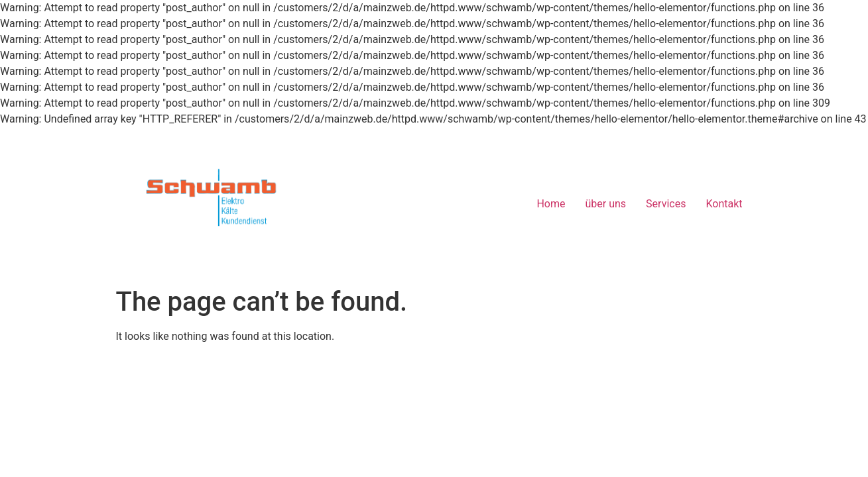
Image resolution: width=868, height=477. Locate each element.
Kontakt (724, 204)
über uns (606, 204)
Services (666, 204)
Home (551, 204)
